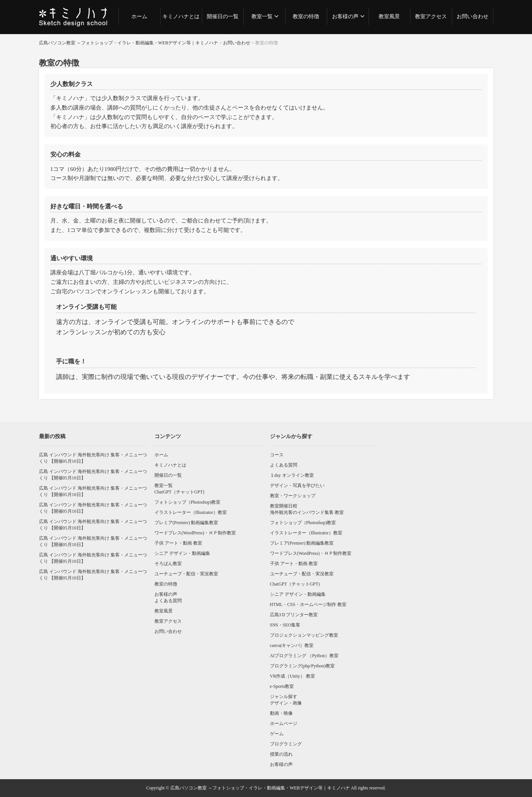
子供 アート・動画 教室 (178, 543)
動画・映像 (281, 713)
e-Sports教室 (282, 686)
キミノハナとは (181, 16)
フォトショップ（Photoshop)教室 (188, 502)
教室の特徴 (306, 16)
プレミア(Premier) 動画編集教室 (186, 523)
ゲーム (277, 734)
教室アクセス (431, 16)
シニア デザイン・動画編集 (182, 553)
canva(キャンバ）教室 (292, 645)
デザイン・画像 (286, 703)
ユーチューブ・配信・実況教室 (186, 574)
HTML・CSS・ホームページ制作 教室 (308, 604)
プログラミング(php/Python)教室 (302, 666)
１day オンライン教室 (292, 475)
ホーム (139, 16)
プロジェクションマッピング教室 (304, 635)
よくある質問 (168, 601)
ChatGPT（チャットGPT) (179, 492)
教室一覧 (262, 16)
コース (277, 455)
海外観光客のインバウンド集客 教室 (307, 512)
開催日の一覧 (223, 16)
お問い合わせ (473, 16)
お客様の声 (345, 16)
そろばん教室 (168, 564)
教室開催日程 (284, 506)
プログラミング (286, 744)
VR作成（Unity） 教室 (293, 676)
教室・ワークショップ (293, 496)
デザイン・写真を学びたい (297, 485)
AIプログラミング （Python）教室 (304, 656)
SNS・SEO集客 (285, 625)
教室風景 (389, 16)
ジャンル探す (284, 697)
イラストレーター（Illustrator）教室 (191, 512)
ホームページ (284, 723)
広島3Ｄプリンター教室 (294, 615)
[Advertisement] (439, 487)
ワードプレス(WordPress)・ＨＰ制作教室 (195, 533)
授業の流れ (281, 754)
